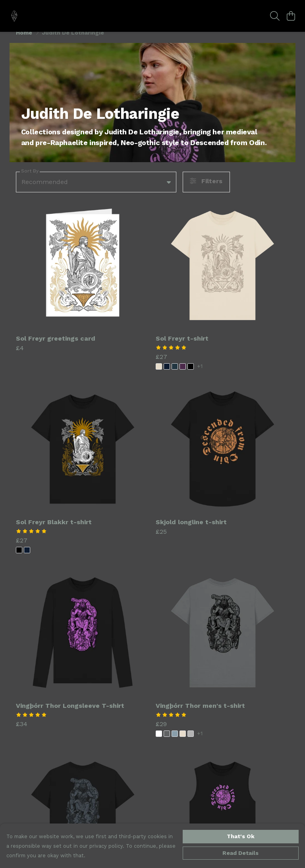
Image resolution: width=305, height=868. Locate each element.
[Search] (275, 16)
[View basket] (291, 16)
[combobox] (96, 192)
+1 (200, 376)
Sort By (30, 181)
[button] (169, 192)
